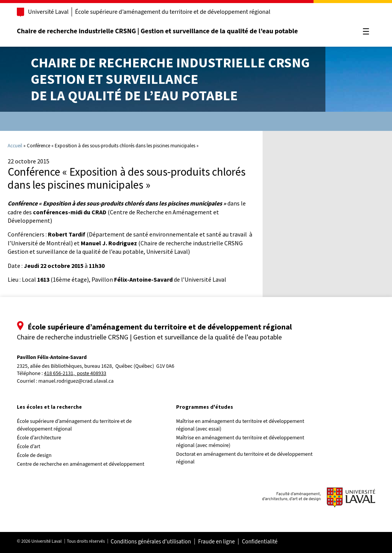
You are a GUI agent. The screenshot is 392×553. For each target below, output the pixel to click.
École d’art (29, 447)
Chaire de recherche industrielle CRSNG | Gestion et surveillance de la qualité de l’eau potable (158, 31)
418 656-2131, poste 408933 (76, 374)
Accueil (15, 146)
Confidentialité (261, 542)
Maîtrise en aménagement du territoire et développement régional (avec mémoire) (241, 442)
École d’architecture (40, 438)
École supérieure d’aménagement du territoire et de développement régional (173, 12)
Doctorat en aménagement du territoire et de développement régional (245, 458)
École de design (35, 455)
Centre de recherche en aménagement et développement (81, 464)
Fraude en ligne (217, 542)
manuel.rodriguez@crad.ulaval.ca (77, 381)
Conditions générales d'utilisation (152, 542)
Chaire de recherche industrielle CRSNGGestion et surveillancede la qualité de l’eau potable (170, 79)
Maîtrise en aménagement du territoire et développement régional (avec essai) (241, 425)
